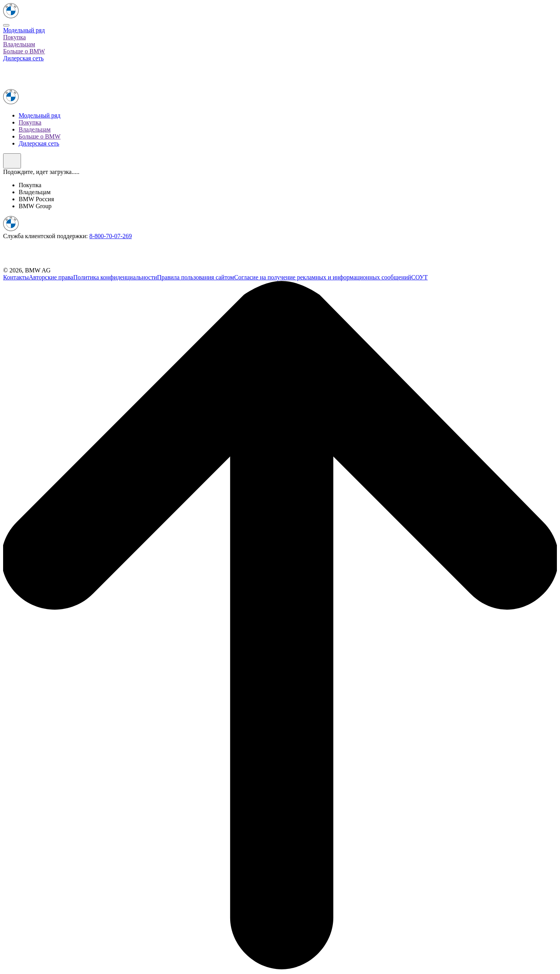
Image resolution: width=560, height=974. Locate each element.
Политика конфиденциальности (115, 277)
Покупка (14, 37)
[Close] (6, 25)
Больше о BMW (24, 51)
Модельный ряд (24, 30)
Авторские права (51, 277)
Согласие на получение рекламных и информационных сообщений (323, 277)
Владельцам (19, 44)
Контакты (16, 277)
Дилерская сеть (23, 58)
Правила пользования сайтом (196, 277)
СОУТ (419, 277)
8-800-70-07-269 (111, 236)
